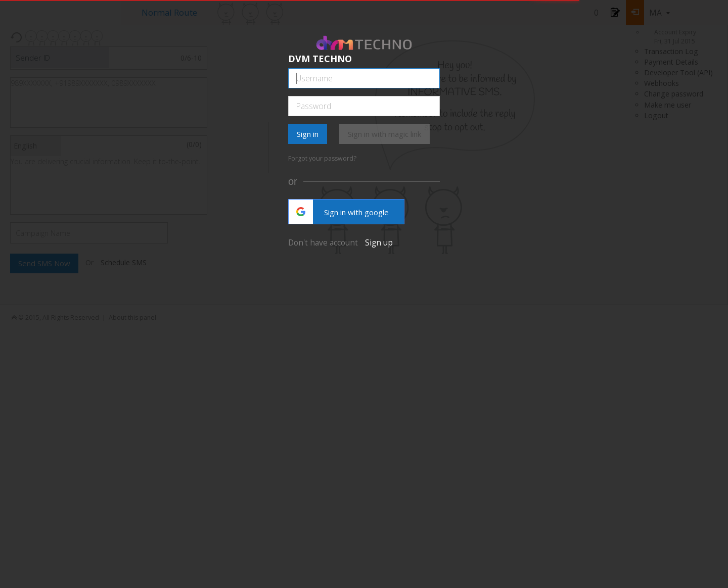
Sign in (308, 134)
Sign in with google (339, 212)
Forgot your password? (322, 158)
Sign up (379, 242)
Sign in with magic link (384, 134)
